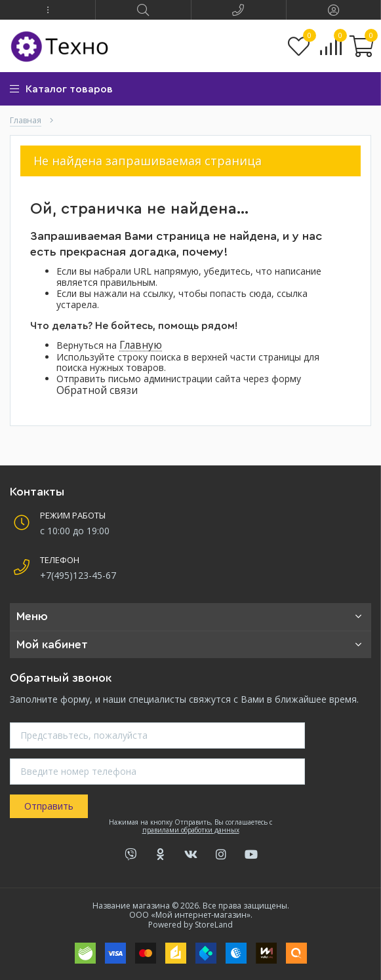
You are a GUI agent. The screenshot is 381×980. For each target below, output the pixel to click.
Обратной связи (97, 390)
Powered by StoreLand (190, 925)
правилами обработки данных (191, 830)
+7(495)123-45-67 (78, 575)
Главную (141, 345)
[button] (48, 10)
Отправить (49, 806)
